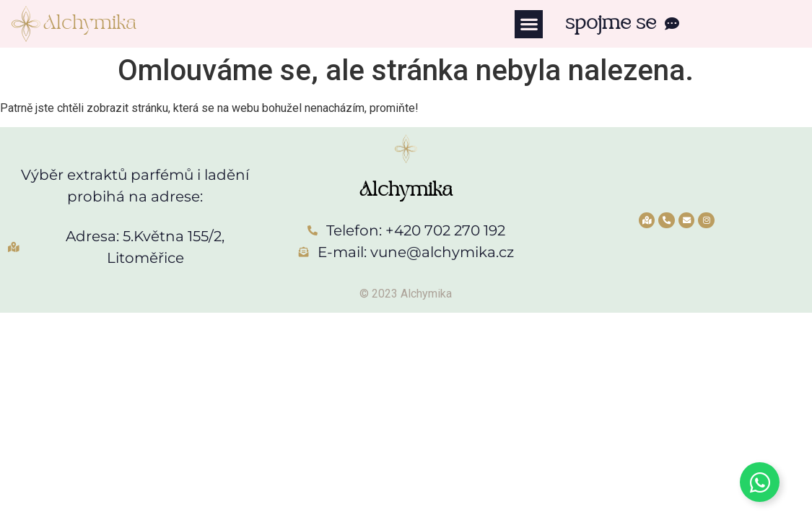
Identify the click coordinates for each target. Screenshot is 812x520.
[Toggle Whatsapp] (760, 482)
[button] (529, 24)
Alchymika (90, 23)
